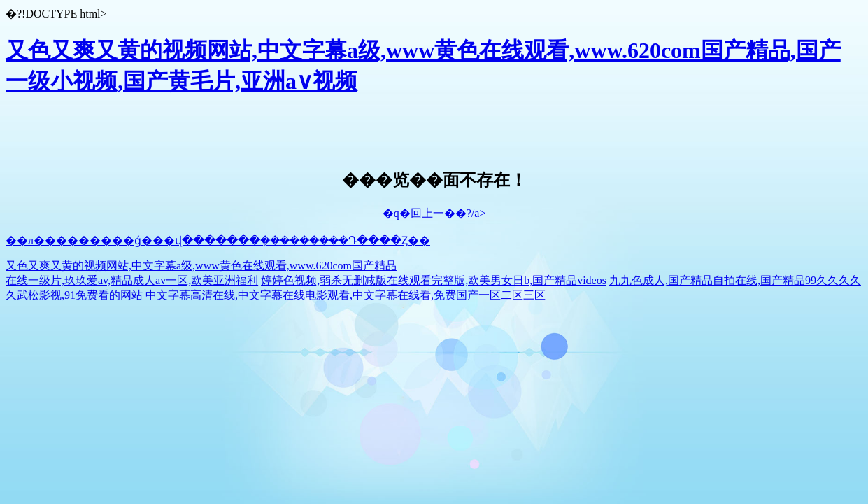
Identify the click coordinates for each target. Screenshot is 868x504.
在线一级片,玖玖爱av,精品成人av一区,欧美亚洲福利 (132, 280)
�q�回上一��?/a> (434, 213)
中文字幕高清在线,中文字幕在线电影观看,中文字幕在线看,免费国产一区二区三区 (346, 295)
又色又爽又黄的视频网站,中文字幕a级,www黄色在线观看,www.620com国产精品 (201, 266)
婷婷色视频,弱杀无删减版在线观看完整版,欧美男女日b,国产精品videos (434, 280)
